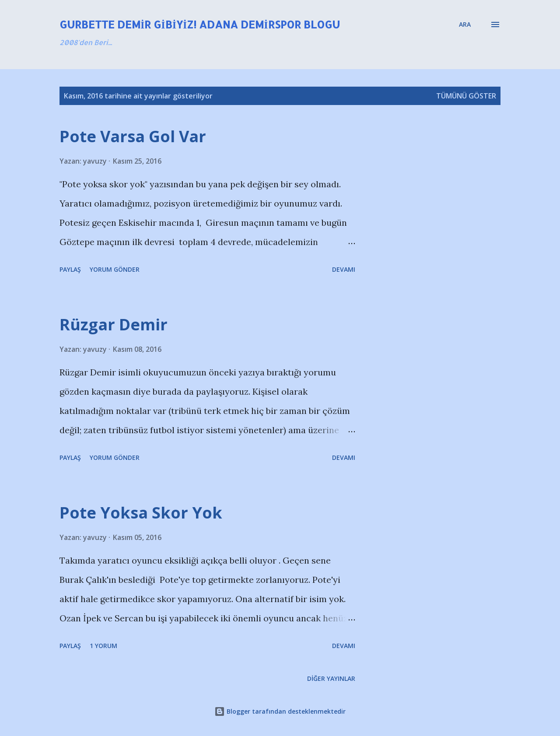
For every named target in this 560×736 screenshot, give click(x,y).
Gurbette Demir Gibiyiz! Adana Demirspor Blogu (200, 24)
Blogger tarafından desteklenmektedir (280, 711)
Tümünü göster (466, 96)
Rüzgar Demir (114, 324)
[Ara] (465, 25)
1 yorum (103, 646)
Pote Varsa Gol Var (133, 136)
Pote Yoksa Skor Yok (141, 513)
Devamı (344, 269)
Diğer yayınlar (331, 678)
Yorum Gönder (115, 269)
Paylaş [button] (70, 269)
